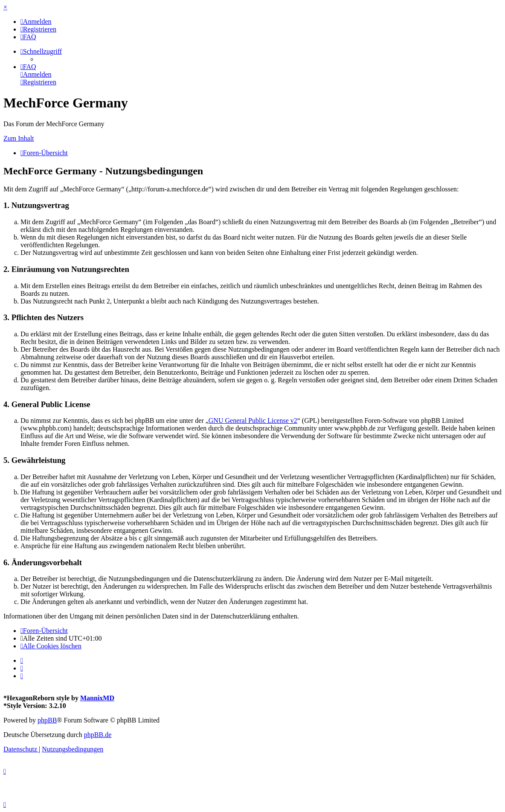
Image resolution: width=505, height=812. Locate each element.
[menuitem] (36, 22)
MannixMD (97, 698)
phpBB (47, 720)
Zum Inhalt (19, 138)
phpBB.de (98, 735)
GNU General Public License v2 (253, 420)
